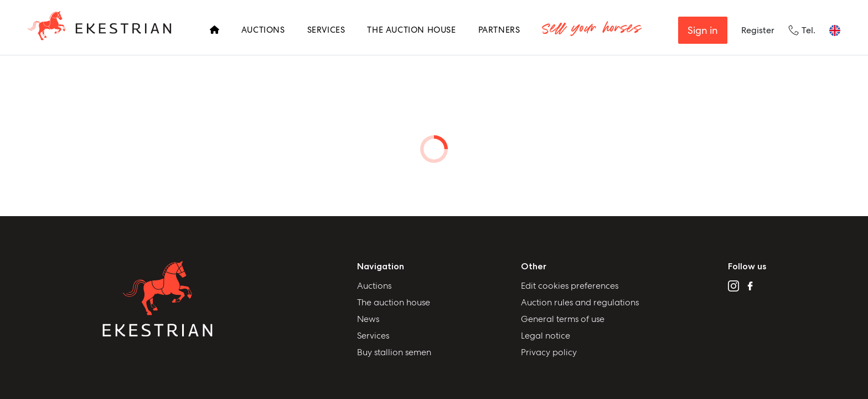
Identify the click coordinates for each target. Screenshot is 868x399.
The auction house (394, 302)
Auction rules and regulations (580, 302)
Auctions (263, 30)
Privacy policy (549, 352)
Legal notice (546, 336)
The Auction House (411, 30)
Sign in (703, 30)
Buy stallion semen (394, 352)
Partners (499, 30)
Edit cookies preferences (570, 286)
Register (758, 30)
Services (326, 30)
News (368, 319)
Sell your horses (591, 30)
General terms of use (563, 319)
